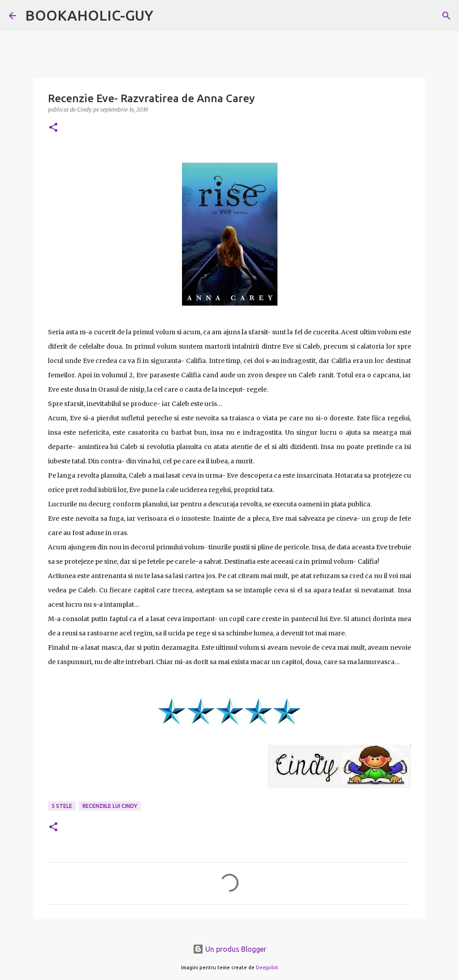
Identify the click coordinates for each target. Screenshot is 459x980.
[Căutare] (446, 16)
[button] (53, 128)
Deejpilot (267, 967)
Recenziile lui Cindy (110, 806)
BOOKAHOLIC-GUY (89, 15)
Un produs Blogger (229, 949)
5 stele (62, 806)
